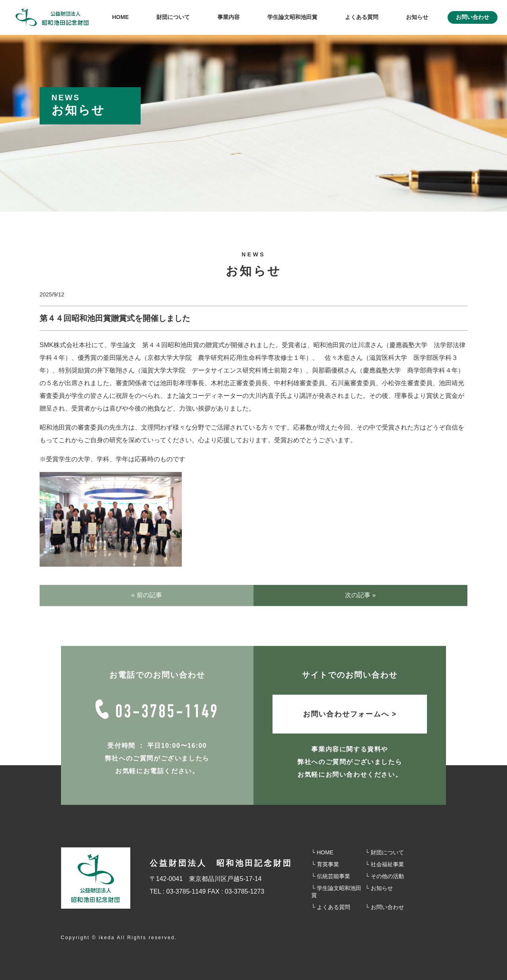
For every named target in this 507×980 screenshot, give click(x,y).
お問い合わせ (473, 17)
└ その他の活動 (385, 876)
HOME (120, 17)
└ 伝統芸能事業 (331, 876)
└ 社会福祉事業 (385, 864)
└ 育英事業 (325, 864)
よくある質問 (362, 17)
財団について (173, 17)
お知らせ (417, 17)
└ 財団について (385, 852)
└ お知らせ (379, 888)
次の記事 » (360, 595)
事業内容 (229, 17)
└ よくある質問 (331, 907)
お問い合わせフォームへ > (350, 714)
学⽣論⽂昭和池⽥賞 (292, 17)
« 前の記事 (146, 595)
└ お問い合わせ (385, 907)
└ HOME (322, 852)
